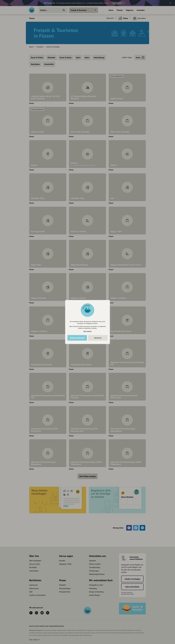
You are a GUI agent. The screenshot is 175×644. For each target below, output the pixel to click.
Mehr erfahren (88, 331)
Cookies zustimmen (77, 338)
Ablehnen (98, 338)
